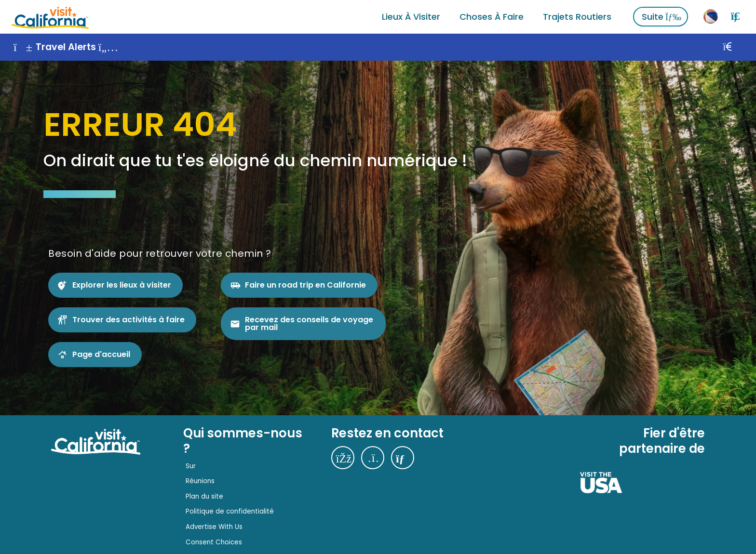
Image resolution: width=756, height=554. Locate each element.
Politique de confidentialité (230, 511)
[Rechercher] (735, 16)
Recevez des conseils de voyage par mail (309, 323)
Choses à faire (492, 17)
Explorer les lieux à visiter (122, 285)
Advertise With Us (214, 527)
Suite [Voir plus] (661, 17)
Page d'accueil (101, 354)
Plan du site (204, 496)
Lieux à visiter (411, 17)
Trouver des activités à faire (128, 320)
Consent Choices (214, 542)
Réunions (200, 481)
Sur (191, 466)
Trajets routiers (577, 17)
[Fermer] (738, 47)
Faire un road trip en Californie (305, 285)
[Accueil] (50, 17)
